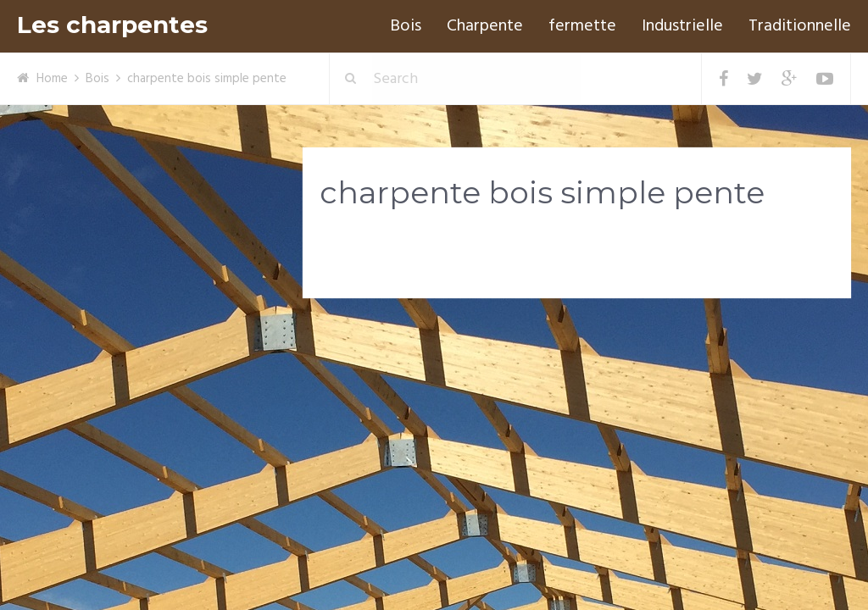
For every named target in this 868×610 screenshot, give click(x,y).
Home (52, 79)
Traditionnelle (800, 26)
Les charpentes (112, 25)
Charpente (485, 26)
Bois (406, 26)
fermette (582, 26)
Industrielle (682, 26)
